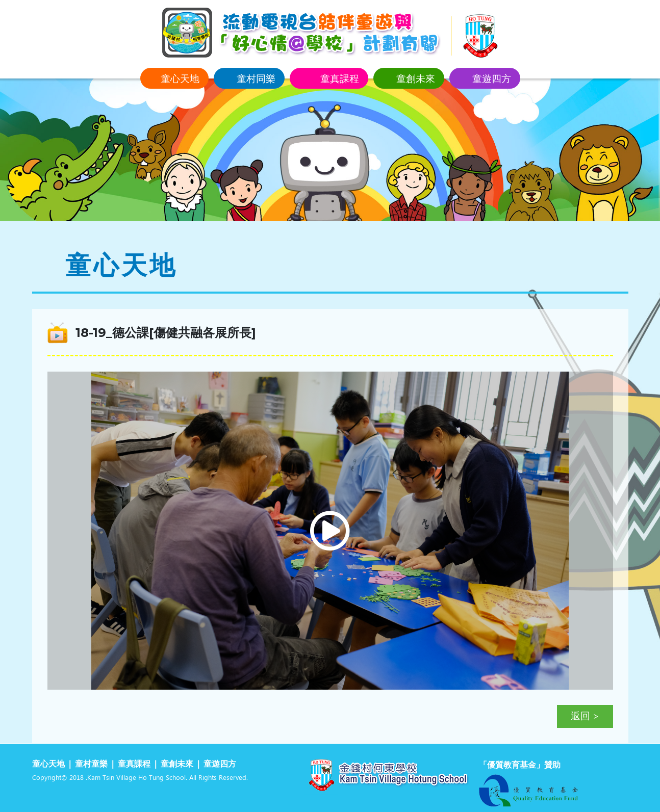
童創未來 (416, 78)
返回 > (585, 716)
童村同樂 (256, 78)
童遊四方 (492, 78)
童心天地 (180, 78)
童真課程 (340, 78)
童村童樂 (91, 764)
